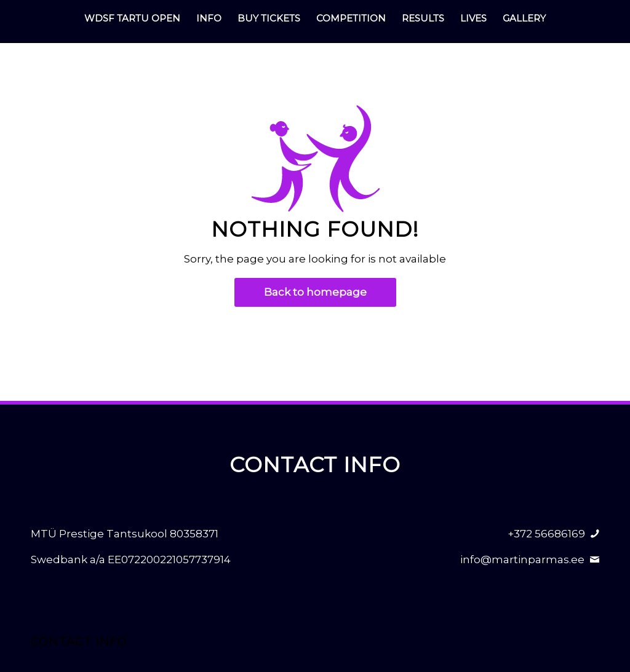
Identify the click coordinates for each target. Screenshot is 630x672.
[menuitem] (132, 18)
